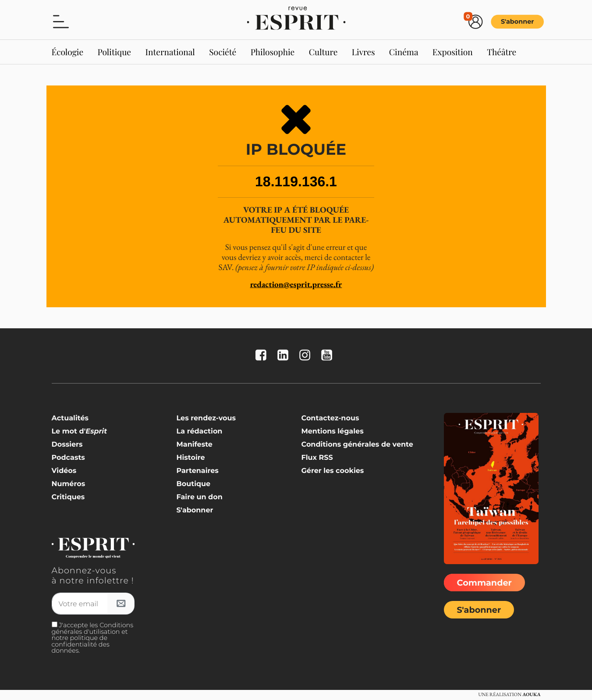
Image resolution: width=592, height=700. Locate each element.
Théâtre (502, 52)
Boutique (193, 484)
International (170, 52)
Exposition (453, 52)
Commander (484, 583)
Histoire (190, 458)
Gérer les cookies (332, 471)
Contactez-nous (330, 418)
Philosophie (273, 52)
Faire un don (199, 497)
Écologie (68, 52)
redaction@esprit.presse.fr (296, 284)
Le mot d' (80, 432)
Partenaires (197, 471)
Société (223, 52)
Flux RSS (317, 458)
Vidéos (64, 471)
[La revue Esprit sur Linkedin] (285, 356)
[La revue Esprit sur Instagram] (307, 356)
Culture (323, 52)
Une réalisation (509, 695)
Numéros (69, 484)
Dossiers (67, 445)
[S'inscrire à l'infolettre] (121, 604)
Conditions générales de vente (357, 445)
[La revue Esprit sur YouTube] (329, 356)
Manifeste (194, 445)
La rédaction (199, 432)
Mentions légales (332, 432)
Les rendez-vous (206, 418)
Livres (363, 52)
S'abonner (517, 22)
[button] (61, 21)
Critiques (68, 497)
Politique (115, 52)
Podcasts (68, 458)
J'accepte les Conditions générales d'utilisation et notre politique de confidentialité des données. (93, 638)
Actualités (70, 418)
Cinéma (404, 52)
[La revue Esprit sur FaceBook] (263, 356)
